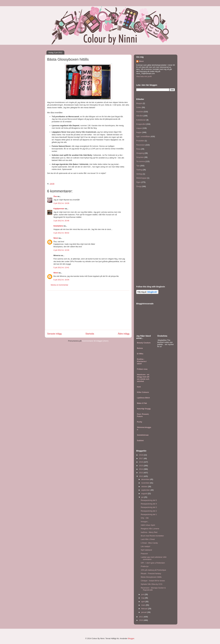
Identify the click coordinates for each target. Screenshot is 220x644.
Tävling (139, 170)
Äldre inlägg (124, 334)
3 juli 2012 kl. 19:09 (61, 203)
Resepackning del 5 (149, 500)
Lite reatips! (145, 546)
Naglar (139, 132)
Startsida (90, 334)
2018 (141, 455)
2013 (141, 473)
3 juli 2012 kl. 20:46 (61, 221)
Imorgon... (145, 522)
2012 (141, 476)
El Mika (140, 354)
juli (143, 497)
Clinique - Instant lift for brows (153, 581)
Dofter (139, 107)
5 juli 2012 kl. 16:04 (61, 280)
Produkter (140, 141)
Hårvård (139, 116)
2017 (141, 458)
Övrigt (139, 186)
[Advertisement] (88, 310)
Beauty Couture (144, 343)
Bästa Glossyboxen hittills (151, 577)
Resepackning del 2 (149, 511)
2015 (141, 466)
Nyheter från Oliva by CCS (151, 584)
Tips (138, 166)
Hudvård (140, 112)
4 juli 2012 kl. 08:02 (61, 233)
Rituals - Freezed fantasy (151, 573)
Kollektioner (141, 120)
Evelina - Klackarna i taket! (142, 361)
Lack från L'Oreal (148, 539)
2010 (141, 620)
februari (145, 609)
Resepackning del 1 (149, 514)
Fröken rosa (142, 369)
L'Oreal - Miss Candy (149, 543)
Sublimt (140, 440)
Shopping (140, 153)
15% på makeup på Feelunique (153, 570)
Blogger (131, 638)
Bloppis (139, 103)
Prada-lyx (145, 566)
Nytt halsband (146, 550)
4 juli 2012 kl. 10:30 (61, 250)
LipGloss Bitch (143, 398)
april (143, 602)
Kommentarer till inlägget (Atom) (95, 341)
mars (144, 605)
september (146, 490)
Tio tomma (141, 161)
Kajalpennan (59, 209)
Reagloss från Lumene (150, 529)
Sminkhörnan (143, 435)
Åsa (55, 196)
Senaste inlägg (54, 334)
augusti (145, 494)
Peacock (144, 554)
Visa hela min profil (144, 76)
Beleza (140, 348)
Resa (138, 149)
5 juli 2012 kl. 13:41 (61, 267)
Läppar (139, 128)
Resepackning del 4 (149, 504)
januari (144, 612)
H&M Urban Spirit (148, 525)
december (146, 479)
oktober (145, 487)
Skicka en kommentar (59, 285)
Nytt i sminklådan (143, 136)
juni (143, 594)
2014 (141, 469)
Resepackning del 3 (149, 507)
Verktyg (139, 174)
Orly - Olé (145, 518)
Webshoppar (141, 178)
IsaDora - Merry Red (149, 532)
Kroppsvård (141, 124)
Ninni (56, 238)
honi (139, 387)
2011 (141, 617)
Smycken (140, 157)
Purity (140, 422)
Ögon (138, 182)
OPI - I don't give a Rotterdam (153, 563)
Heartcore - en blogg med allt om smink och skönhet (143, 378)
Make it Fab (142, 403)
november (146, 483)
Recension (141, 145)
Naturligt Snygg (144, 409)
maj (143, 598)
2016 (141, 462)
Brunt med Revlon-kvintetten (152, 536)
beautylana (58, 226)
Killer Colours (143, 392)
